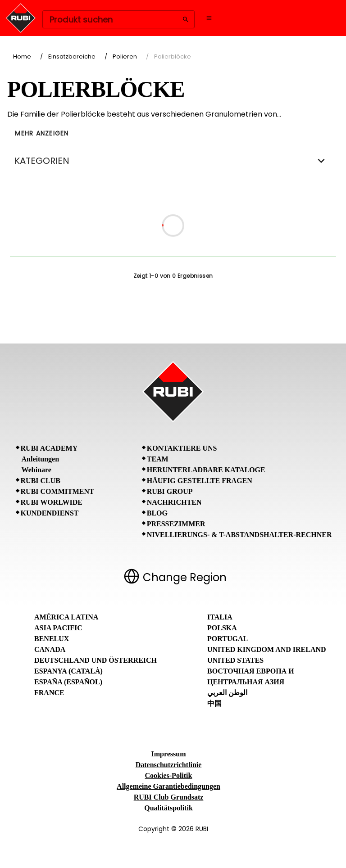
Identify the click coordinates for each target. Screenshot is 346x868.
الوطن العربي (227, 693)
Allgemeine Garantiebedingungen (168, 786)
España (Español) (68, 682)
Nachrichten (174, 502)
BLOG (157, 513)
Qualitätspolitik (168, 808)
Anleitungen (41, 459)
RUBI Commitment (57, 491)
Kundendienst (50, 513)
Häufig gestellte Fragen (200, 481)
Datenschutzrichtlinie (169, 765)
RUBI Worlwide (52, 502)
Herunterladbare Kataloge (206, 470)
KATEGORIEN (173, 161)
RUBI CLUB (41, 481)
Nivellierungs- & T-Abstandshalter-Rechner (239, 535)
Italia (220, 617)
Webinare (36, 470)
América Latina (66, 617)
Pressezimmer (176, 524)
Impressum (168, 754)
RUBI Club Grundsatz (169, 797)
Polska (222, 628)
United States (235, 660)
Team (158, 459)
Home (22, 57)
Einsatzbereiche (72, 57)
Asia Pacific (58, 628)
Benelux (52, 639)
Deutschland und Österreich (96, 660)
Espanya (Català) (68, 671)
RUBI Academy (49, 448)
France (49, 693)
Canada (50, 649)
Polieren (125, 57)
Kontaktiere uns (182, 448)
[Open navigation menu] (209, 18)
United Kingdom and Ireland (267, 649)
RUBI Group (170, 491)
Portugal (228, 639)
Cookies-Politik (169, 775)
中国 (214, 703)
